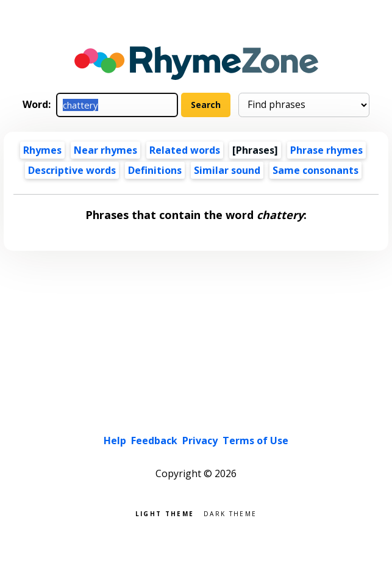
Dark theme (230, 513)
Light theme (165, 513)
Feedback (154, 441)
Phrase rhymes (326, 150)
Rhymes (42, 150)
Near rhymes (105, 150)
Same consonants (315, 170)
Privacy (200, 441)
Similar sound (227, 170)
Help (115, 441)
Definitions (155, 170)
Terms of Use (255, 441)
